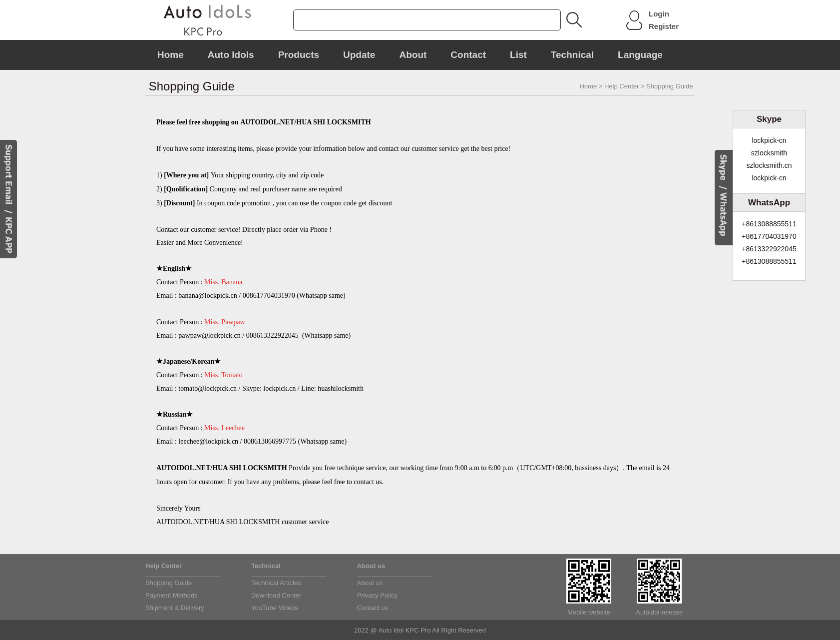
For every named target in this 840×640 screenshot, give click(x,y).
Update (359, 55)
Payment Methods (172, 595)
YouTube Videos (275, 608)
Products (299, 55)
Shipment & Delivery (175, 608)
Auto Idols (231, 55)
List (518, 55)
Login (659, 14)
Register (664, 26)
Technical (572, 55)
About (413, 55)
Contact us (373, 608)
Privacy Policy (377, 595)
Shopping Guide (169, 583)
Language (640, 55)
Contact (468, 55)
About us (370, 583)
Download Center (276, 595)
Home (171, 55)
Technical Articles (276, 583)
